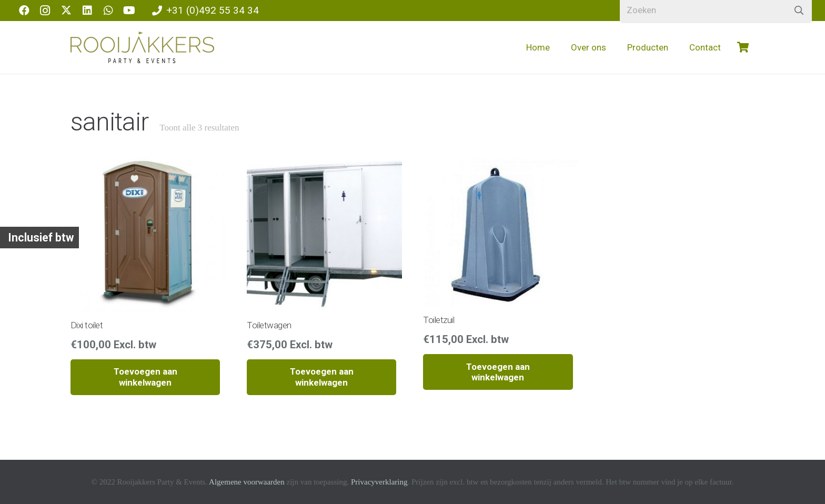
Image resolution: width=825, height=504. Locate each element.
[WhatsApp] (108, 11)
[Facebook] (24, 11)
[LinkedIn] (87, 11)
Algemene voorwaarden (247, 482)
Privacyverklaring (379, 482)
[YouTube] (129, 11)
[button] (145, 377)
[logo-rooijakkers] (142, 47)
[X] (66, 11)
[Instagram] (45, 11)
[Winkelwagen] (743, 47)
